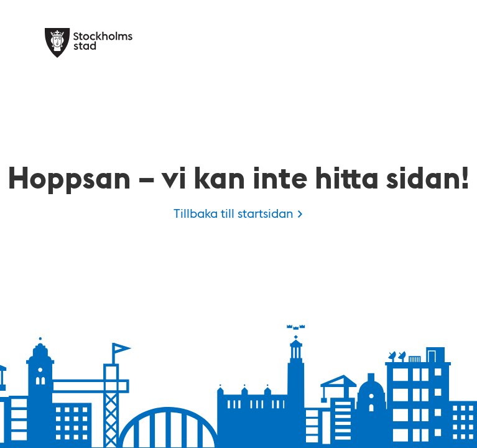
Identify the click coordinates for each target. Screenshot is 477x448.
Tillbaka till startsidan (234, 213)
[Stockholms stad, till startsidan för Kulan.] (89, 43)
